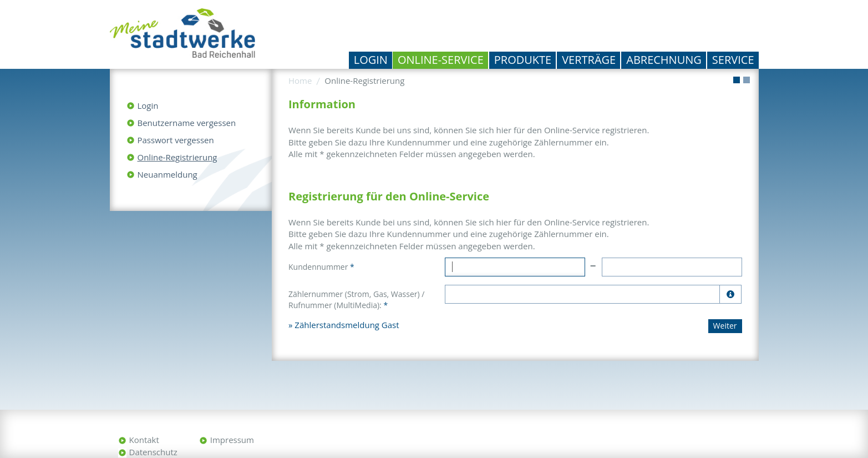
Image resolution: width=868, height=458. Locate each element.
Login (371, 60)
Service (733, 60)
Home (300, 80)
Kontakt (144, 440)
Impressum (232, 440)
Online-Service (441, 60)
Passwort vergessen (176, 140)
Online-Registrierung (177, 157)
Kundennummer (321, 267)
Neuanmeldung (167, 174)
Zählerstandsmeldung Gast (347, 325)
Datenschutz (153, 452)
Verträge (589, 60)
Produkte (523, 60)
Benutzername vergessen (187, 123)
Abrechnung (664, 60)
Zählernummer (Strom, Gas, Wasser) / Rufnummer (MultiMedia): (356, 300)
